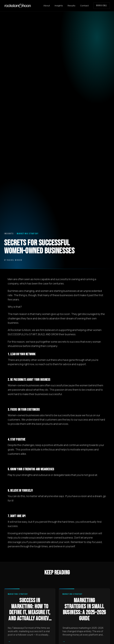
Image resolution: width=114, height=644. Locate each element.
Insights (59, 5)
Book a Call (102, 6)
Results (71, 5)
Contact (84, 5)
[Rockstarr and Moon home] (18, 6)
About (47, 5)
